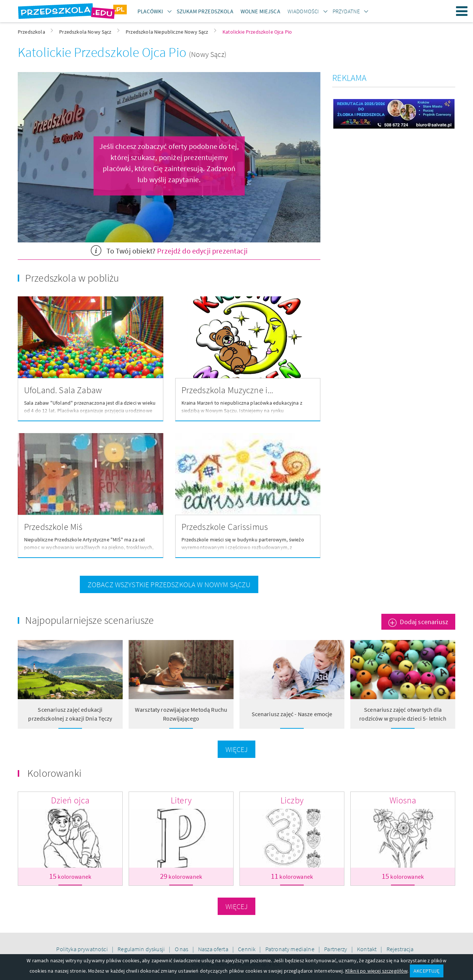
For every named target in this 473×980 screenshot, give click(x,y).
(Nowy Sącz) (208, 54)
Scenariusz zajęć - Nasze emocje (292, 714)
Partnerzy (336, 949)
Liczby (292, 800)
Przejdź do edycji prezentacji (202, 251)
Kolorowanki (54, 773)
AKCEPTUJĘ (426, 971)
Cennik (247, 949)
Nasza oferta (214, 949)
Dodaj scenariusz (424, 622)
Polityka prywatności (82, 949)
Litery (181, 800)
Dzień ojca (70, 800)
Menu (462, 11)
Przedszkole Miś (53, 527)
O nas (182, 949)
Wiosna (403, 800)
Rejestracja (400, 949)
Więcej (237, 749)
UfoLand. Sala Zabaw (63, 390)
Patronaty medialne (290, 949)
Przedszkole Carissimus (225, 527)
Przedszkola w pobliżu (72, 278)
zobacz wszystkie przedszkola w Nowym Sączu (169, 584)
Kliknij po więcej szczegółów (376, 971)
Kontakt (367, 949)
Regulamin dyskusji (142, 949)
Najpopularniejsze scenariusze (90, 620)
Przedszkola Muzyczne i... (227, 390)
